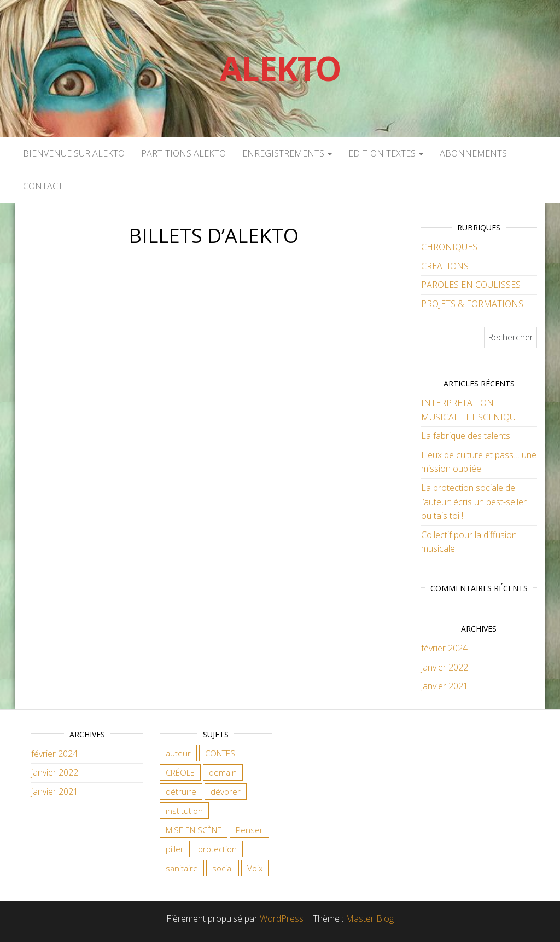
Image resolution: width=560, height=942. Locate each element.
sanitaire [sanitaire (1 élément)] (182, 868)
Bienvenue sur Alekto (74, 153)
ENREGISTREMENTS (287, 153)
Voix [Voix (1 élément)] (255, 868)
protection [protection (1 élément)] (217, 849)
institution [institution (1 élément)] (184, 811)
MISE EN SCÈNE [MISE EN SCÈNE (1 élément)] (194, 830)
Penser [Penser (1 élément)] (249, 830)
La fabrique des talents (466, 436)
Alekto (280, 68)
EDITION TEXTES (386, 153)
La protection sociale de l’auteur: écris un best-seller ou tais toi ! (474, 502)
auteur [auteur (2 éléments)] (178, 753)
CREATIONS (445, 266)
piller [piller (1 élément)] (175, 849)
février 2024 (444, 648)
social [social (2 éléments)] (223, 868)
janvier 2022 (445, 667)
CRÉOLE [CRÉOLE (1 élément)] (180, 772)
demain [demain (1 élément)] (223, 772)
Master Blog (370, 918)
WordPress (282, 918)
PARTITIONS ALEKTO (183, 153)
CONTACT (43, 186)
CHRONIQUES (449, 247)
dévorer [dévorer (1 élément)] (226, 791)
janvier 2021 (445, 686)
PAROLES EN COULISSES (471, 285)
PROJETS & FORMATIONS (472, 304)
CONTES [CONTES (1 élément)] (220, 753)
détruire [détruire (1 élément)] (181, 791)
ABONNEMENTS (473, 153)
